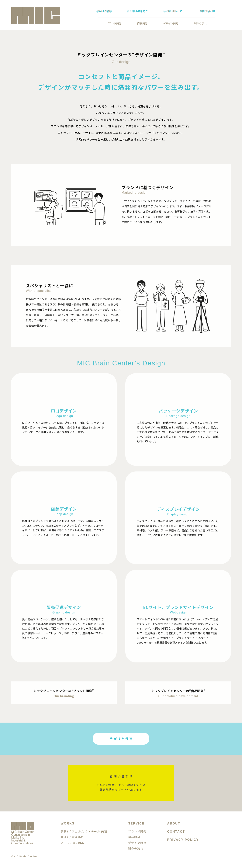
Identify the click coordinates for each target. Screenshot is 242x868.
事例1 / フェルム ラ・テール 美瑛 (84, 831)
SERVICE (136, 824)
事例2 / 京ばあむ (72, 837)
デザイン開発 (139, 23)
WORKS (68, 824)
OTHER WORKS (73, 843)
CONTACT (176, 832)
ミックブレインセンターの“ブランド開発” (64, 694)
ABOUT (174, 824)
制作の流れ (169, 23)
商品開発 (111, 23)
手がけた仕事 (122, 739)
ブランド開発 (82, 23)
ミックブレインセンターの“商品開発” (178, 694)
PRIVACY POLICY (183, 840)
